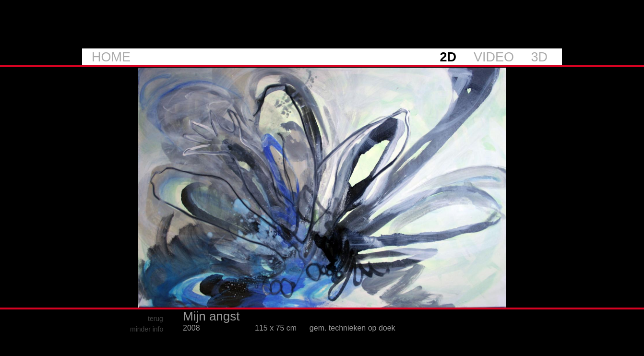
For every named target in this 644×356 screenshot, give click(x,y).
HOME (111, 57)
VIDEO (494, 57)
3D (539, 57)
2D (448, 57)
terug (155, 319)
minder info (147, 329)
